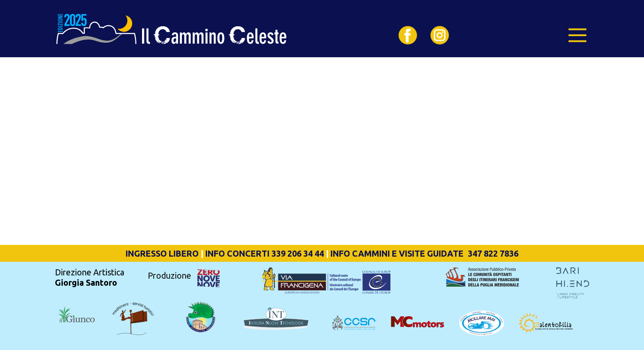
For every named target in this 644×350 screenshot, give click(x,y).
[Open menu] (577, 35)
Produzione (170, 275)
